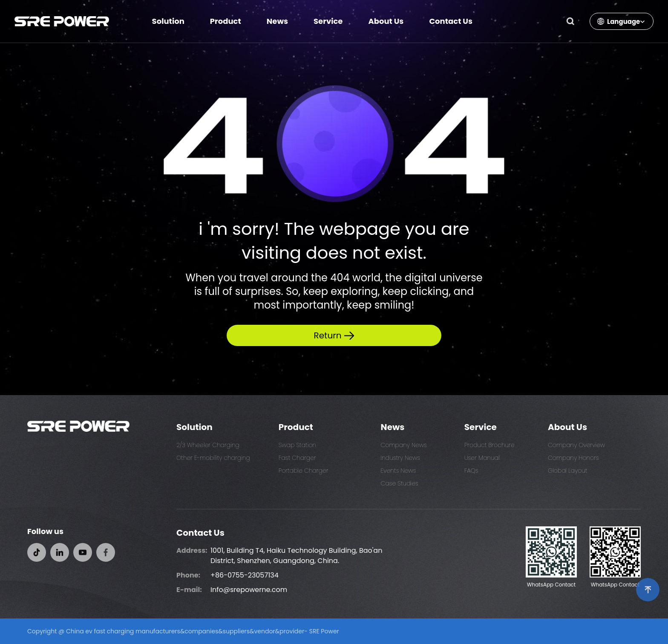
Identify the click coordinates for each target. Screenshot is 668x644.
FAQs (471, 471)
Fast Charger (297, 458)
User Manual (482, 458)
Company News (404, 445)
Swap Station (297, 445)
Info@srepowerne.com (249, 590)
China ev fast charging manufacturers (123, 631)
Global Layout (568, 471)
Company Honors (573, 458)
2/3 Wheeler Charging (208, 445)
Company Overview (576, 445)
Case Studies (400, 483)
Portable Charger (304, 471)
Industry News (400, 458)
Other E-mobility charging (213, 458)
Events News (399, 471)
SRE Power (324, 631)
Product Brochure (489, 445)
